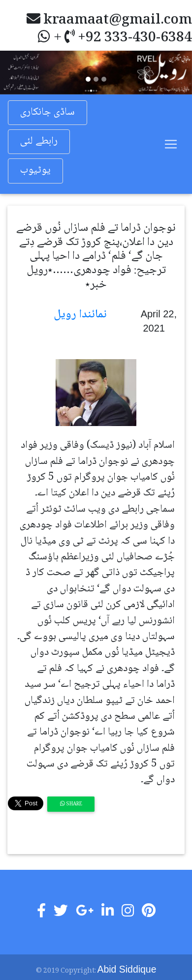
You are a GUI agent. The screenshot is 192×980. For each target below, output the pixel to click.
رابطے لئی (39, 141)
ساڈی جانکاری (48, 112)
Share (71, 804)
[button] (15, 72)
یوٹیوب (35, 170)
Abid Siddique (127, 969)
